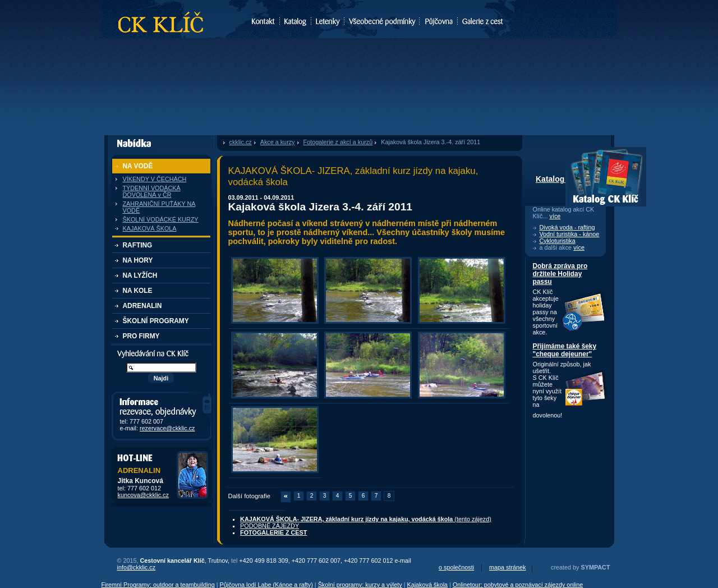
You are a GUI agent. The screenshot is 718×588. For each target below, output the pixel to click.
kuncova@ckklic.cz (143, 495)
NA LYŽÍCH (140, 275)
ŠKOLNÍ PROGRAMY (156, 321)
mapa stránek (507, 567)
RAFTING (138, 245)
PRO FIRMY (141, 336)
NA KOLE (138, 291)
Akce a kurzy (278, 142)
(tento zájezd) (366, 519)
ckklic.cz (241, 142)
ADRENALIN (142, 306)
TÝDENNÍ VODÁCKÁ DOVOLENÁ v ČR (152, 191)
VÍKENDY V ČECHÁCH (155, 179)
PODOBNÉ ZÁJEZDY (270, 526)
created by (580, 567)
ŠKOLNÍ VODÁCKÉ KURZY (161, 219)
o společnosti (456, 567)
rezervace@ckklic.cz (167, 428)
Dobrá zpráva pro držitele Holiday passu (560, 274)
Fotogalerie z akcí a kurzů (338, 142)
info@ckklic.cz (137, 567)
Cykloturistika (558, 241)
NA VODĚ (138, 166)
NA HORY (138, 260)
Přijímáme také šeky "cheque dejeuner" (565, 350)
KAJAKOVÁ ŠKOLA (150, 228)
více (555, 216)
